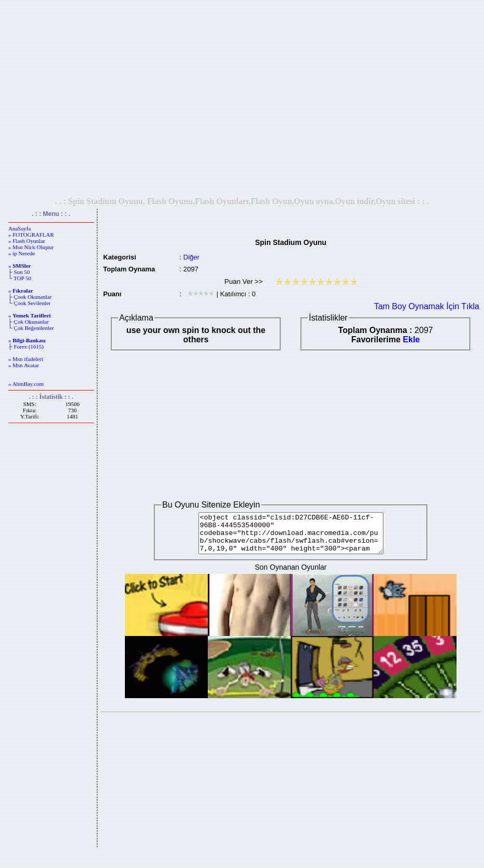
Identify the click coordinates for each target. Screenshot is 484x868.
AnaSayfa (19, 228)
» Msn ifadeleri (26, 359)
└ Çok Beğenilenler (31, 328)
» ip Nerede (22, 253)
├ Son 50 (19, 272)
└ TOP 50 (20, 278)
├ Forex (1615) (26, 346)
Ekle (411, 339)
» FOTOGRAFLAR (31, 235)
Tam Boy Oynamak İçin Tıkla (427, 306)
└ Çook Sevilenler (30, 303)
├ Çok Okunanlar (29, 322)
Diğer (191, 257)
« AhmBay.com (26, 384)
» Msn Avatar (24, 365)
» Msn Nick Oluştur (31, 247)
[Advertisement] (240, 98)
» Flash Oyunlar (27, 241)
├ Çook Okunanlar (30, 297)
